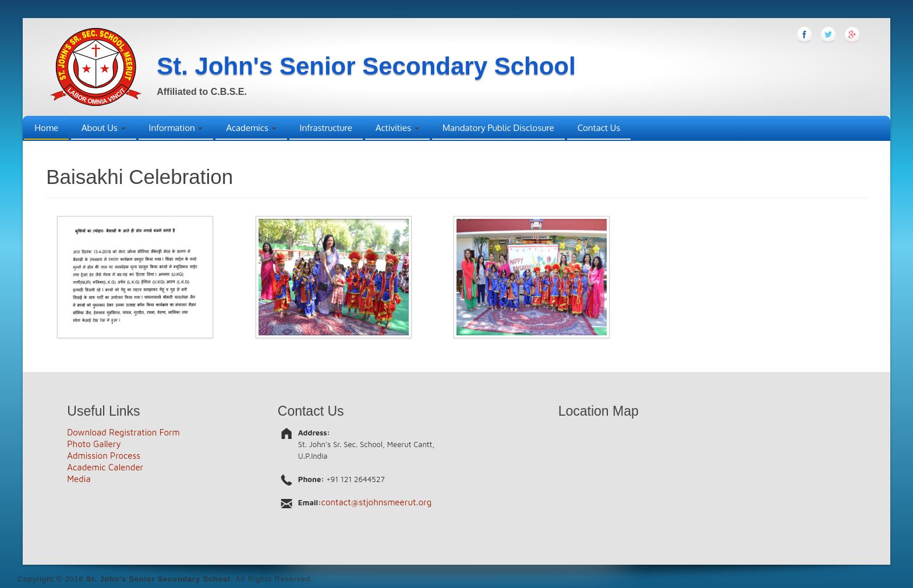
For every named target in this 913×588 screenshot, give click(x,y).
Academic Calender (105, 467)
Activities (397, 128)
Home (46, 128)
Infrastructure (326, 128)
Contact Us (599, 128)
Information (176, 128)
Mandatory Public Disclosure (498, 128)
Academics (251, 128)
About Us (104, 128)
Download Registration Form (123, 432)
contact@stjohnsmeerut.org (377, 502)
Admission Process (104, 456)
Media (79, 479)
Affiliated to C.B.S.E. (202, 92)
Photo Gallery (94, 444)
